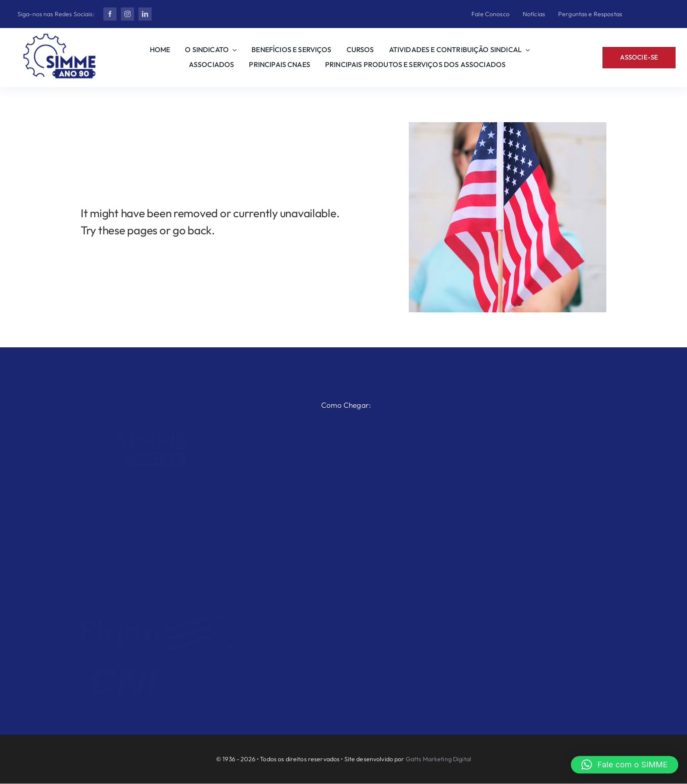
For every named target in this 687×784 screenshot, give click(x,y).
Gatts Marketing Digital (438, 759)
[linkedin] (145, 14)
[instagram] (127, 14)
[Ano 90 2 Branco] (135, 399)
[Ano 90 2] (60, 37)
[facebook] (110, 14)
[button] (625, 765)
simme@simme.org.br (117, 581)
